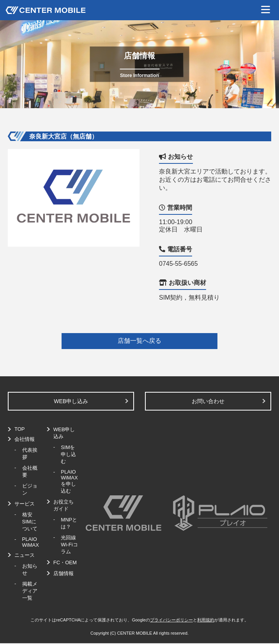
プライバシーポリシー (171, 620)
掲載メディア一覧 (30, 591)
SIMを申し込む (68, 454)
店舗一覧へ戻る (139, 341)
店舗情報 (64, 573)
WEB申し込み (71, 401)
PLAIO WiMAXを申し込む (69, 481)
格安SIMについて (30, 522)
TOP (20, 429)
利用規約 (206, 620)
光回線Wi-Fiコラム (69, 545)
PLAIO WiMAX (31, 542)
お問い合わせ (208, 401)
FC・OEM (65, 562)
